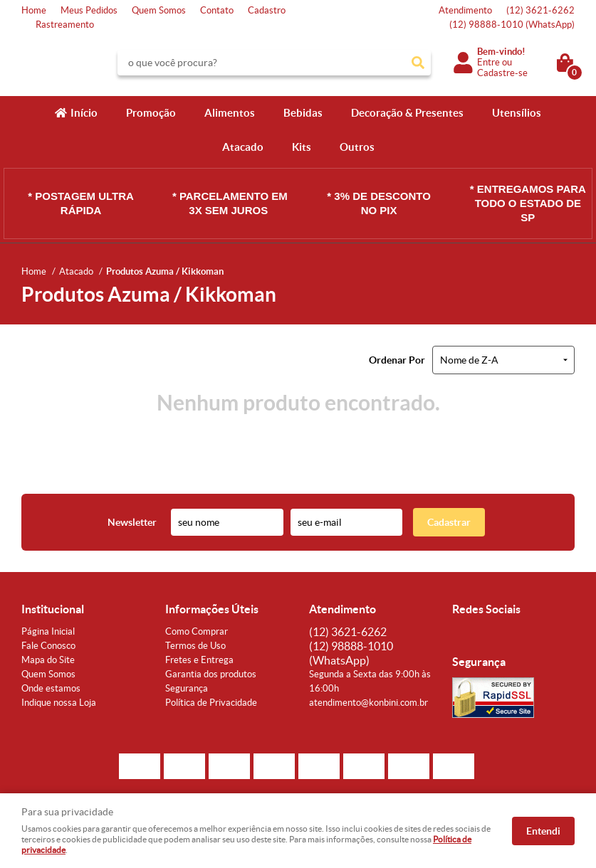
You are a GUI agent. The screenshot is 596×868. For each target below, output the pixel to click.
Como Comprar (197, 631)
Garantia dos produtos (211, 674)
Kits (302, 147)
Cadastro (267, 10)
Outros (357, 147)
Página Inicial (48, 631)
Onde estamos (51, 688)
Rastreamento (65, 25)
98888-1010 (512, 25)
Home (34, 10)
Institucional (53, 609)
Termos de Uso (195, 646)
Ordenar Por (397, 360)
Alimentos (230, 113)
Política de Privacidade (211, 703)
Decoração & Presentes (407, 113)
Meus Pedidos (89, 10)
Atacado (243, 147)
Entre (488, 62)
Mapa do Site (48, 660)
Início (84, 113)
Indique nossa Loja (59, 703)
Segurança (187, 688)
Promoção (151, 113)
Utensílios (517, 113)
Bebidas (303, 113)
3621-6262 (540, 10)
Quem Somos (159, 10)
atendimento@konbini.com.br (368, 703)
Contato (217, 10)
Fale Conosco (48, 646)
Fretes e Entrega (199, 660)
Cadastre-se (502, 73)
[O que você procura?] (418, 63)
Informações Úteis (212, 609)
